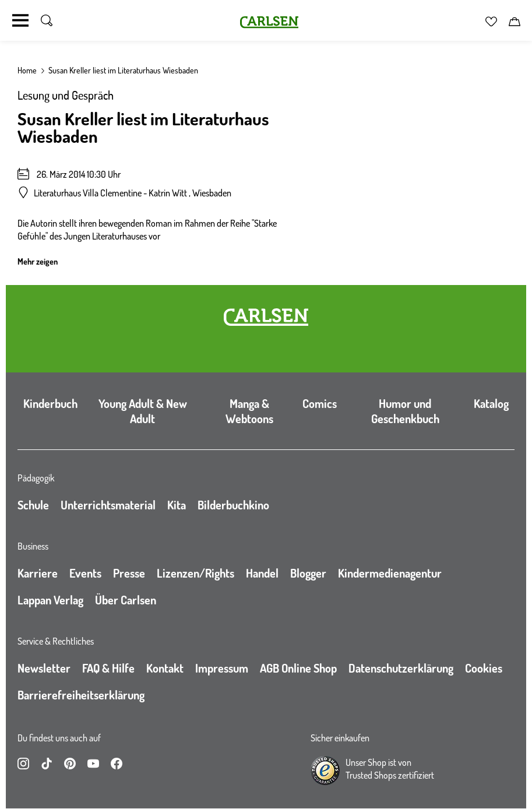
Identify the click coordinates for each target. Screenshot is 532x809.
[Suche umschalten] (47, 20)
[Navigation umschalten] (20, 20)
